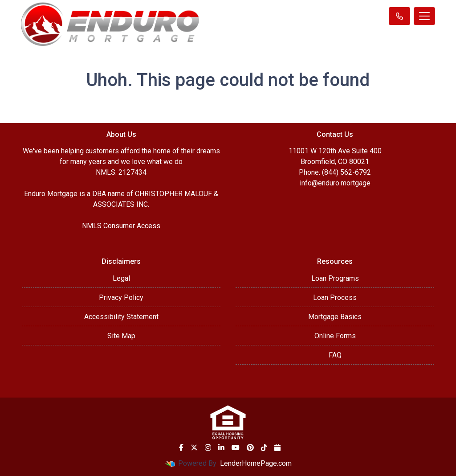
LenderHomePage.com (256, 463)
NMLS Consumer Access (121, 226)
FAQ (335, 355)
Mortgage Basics (335, 317)
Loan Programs (335, 278)
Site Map (121, 336)
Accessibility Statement (121, 317)
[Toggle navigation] (424, 16)
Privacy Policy (121, 297)
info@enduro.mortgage (335, 183)
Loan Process (335, 297)
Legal (121, 278)
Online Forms (335, 336)
